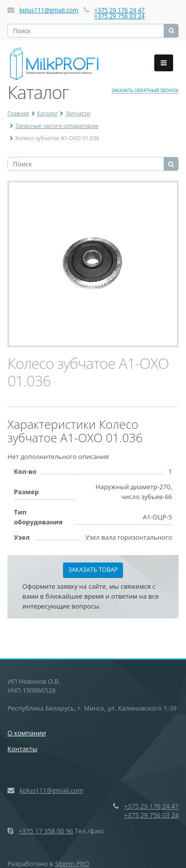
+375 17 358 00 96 (46, 831)
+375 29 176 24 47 (120, 10)
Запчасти (78, 113)
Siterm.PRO (72, 864)
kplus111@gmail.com (49, 10)
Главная (18, 113)
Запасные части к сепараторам (57, 126)
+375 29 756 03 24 (120, 16)
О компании (27, 733)
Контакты (22, 749)
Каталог (48, 113)
